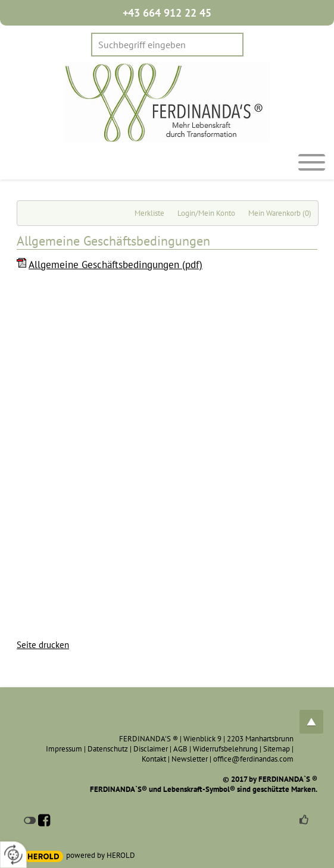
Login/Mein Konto (206, 213)
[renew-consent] (13, 855)
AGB (180, 749)
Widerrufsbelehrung (225, 749)
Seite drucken (43, 645)
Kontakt (154, 759)
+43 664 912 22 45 (167, 13)
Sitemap (277, 749)
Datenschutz (108, 749)
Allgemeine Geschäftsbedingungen (116, 265)
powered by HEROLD (101, 855)
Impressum (64, 749)
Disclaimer (151, 749)
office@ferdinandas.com (253, 759)
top (311, 722)
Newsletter (190, 759)
